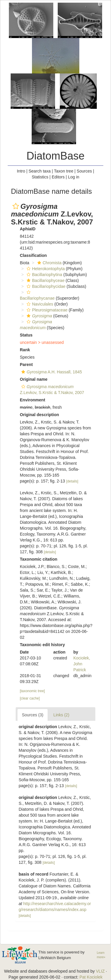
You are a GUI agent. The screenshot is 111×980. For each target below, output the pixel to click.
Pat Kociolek (91, 977)
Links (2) (61, 715)
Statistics (40, 177)
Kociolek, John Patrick (82, 664)
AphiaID (28, 229)
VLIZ (100, 971)
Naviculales (39, 304)
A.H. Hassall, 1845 (51, 372)
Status (26, 335)
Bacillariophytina (44, 275)
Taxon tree (63, 171)
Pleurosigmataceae (46, 310)
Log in (74, 177)
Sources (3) (33, 715)
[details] (72, 481)
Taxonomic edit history (42, 645)
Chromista (49, 263)
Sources (84, 171)
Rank (25, 350)
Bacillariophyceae (45, 280)
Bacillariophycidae (45, 286)
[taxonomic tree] (32, 691)
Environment (33, 400)
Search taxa (40, 171)
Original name (34, 379)
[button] (16, 206)
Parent (26, 365)
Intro (21, 171)
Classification (33, 255)
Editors (58, 177)
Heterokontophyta (45, 269)
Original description (39, 415)
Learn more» (101, 955)
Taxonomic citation (39, 559)
